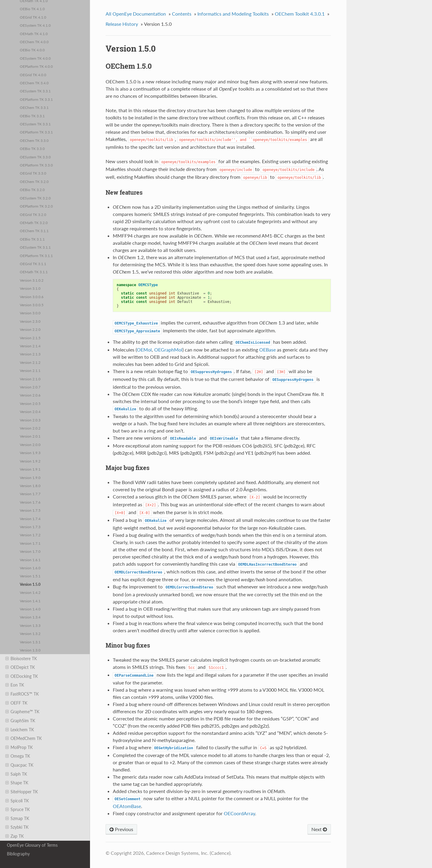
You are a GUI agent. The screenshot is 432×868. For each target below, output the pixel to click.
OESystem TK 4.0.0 (35, 58)
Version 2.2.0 (30, 329)
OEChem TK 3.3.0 (34, 140)
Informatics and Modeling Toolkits (233, 14)
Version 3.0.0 (30, 313)
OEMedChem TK (24, 738)
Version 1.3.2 (30, 633)
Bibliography (18, 854)
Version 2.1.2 (30, 362)
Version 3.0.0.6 (32, 297)
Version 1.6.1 (30, 560)
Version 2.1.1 (30, 370)
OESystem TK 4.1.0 (35, 25)
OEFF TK (16, 703)
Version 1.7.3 (30, 527)
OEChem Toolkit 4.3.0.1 (300, 14)
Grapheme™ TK (22, 712)
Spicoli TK (17, 801)
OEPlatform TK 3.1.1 (36, 256)
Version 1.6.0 (30, 568)
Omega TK (18, 756)
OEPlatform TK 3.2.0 (36, 206)
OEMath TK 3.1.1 (34, 272)
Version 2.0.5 (30, 403)
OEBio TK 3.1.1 (32, 239)
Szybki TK (17, 827)
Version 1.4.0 (30, 609)
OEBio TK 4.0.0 (32, 50)
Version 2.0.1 (30, 436)
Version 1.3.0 (30, 650)
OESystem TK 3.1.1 (35, 247)
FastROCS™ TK (22, 694)
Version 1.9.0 (30, 477)
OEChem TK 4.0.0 (34, 42)
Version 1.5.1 (30, 576)
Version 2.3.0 (30, 321)
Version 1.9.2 (30, 461)
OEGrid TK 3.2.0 (33, 214)
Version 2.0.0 (30, 444)
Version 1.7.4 (30, 519)
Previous (121, 829)
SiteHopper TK (22, 792)
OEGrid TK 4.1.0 (33, 17)
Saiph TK (16, 774)
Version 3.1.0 (30, 288)
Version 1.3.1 (30, 642)
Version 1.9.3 (30, 453)
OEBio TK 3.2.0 (32, 190)
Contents (182, 14)
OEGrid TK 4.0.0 (33, 75)
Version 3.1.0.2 (32, 280)
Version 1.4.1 (30, 601)
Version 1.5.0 (30, 584)
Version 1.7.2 (30, 535)
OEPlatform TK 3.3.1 (36, 99)
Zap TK (15, 836)
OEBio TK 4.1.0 (32, 9)
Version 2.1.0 (30, 379)
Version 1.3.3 (30, 625)
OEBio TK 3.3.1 (32, 116)
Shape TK (17, 783)
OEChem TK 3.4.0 (34, 83)
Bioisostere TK (21, 659)
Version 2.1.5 (30, 338)
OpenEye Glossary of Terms (32, 845)
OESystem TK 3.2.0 (35, 198)
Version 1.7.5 (30, 510)
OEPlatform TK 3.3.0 (36, 165)
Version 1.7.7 (30, 494)
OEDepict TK (20, 667)
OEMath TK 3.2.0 (34, 223)
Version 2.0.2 (30, 428)
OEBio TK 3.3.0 (32, 148)
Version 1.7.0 (30, 551)
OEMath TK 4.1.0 (34, 34)
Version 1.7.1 (30, 543)
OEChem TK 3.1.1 (34, 231)
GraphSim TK (20, 721)
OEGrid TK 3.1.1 (33, 264)
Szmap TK (17, 819)
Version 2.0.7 (30, 387)
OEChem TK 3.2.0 (34, 181)
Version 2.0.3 (30, 420)
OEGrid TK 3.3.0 (33, 173)
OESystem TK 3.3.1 (35, 91)
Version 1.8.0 (30, 486)
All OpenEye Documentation (136, 14)
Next (319, 829)
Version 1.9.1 (30, 469)
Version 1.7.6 (30, 502)
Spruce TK (18, 810)
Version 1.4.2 (30, 592)
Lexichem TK (20, 730)
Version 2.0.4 (30, 412)
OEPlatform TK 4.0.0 (36, 66)
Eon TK (15, 685)
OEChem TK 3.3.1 (34, 107)
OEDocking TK (22, 676)
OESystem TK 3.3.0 (35, 157)
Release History (122, 24)
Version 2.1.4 (30, 346)
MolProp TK (19, 747)
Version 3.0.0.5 (32, 305)
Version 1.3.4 (30, 617)
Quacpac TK (19, 765)
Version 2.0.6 (30, 395)
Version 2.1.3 (30, 354)
